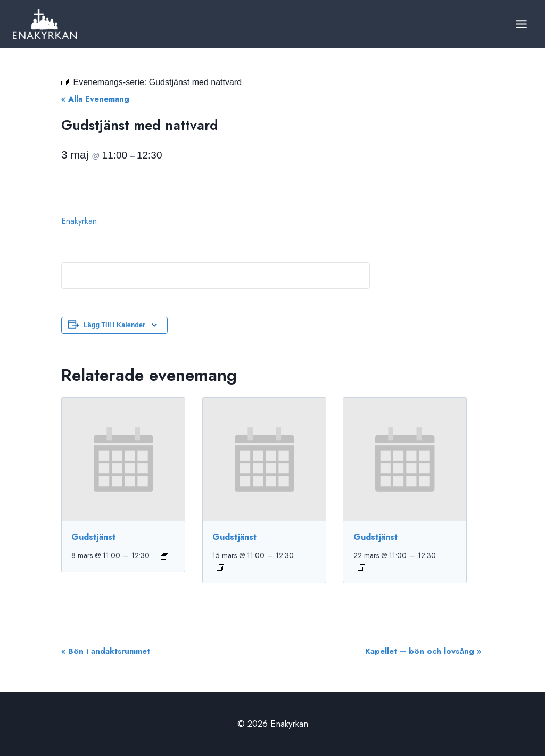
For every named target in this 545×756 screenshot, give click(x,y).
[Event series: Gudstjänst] (164, 556)
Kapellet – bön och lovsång (423, 651)
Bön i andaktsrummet (106, 651)
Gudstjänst (93, 537)
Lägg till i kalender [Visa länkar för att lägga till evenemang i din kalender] (114, 325)
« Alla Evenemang (95, 99)
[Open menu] (521, 24)
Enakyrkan (79, 221)
